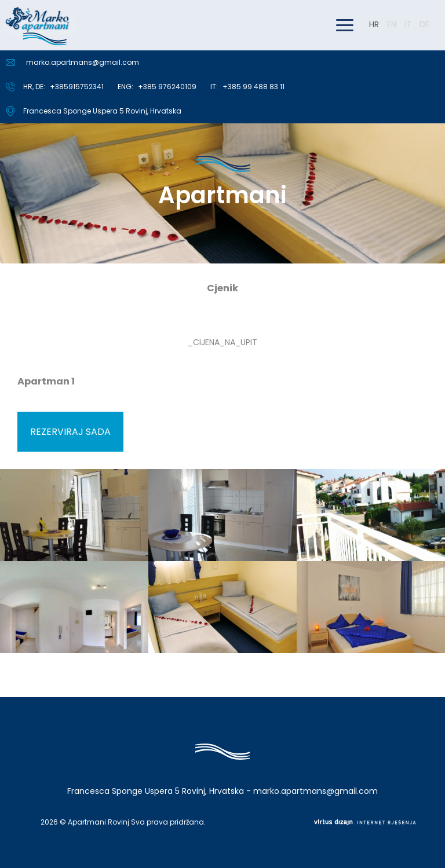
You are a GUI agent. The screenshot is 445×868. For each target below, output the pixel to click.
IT (408, 24)
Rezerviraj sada (70, 432)
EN (392, 24)
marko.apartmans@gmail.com (83, 62)
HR (374, 24)
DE (424, 24)
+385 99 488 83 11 (253, 87)
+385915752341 (77, 87)
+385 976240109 (167, 87)
